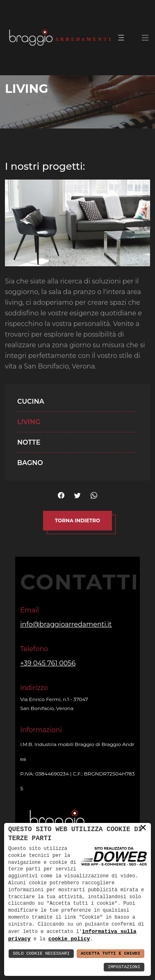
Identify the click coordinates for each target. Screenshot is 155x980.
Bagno (30, 463)
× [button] (143, 827)
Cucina (31, 401)
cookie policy (69, 939)
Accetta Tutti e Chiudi (111, 954)
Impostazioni (124, 967)
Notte (29, 442)
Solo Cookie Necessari (41, 954)
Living (29, 422)
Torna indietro (77, 520)
